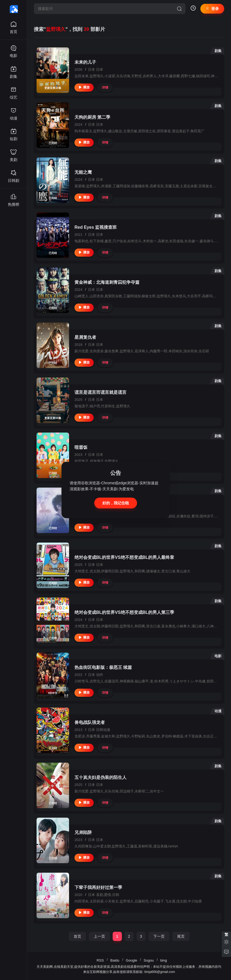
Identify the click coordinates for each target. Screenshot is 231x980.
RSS (100, 960)
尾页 (181, 936)
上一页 (99, 936)
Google (131, 960)
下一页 (159, 936)
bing (164, 960)
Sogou (149, 960)
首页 (77, 936)
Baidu (115, 960)
